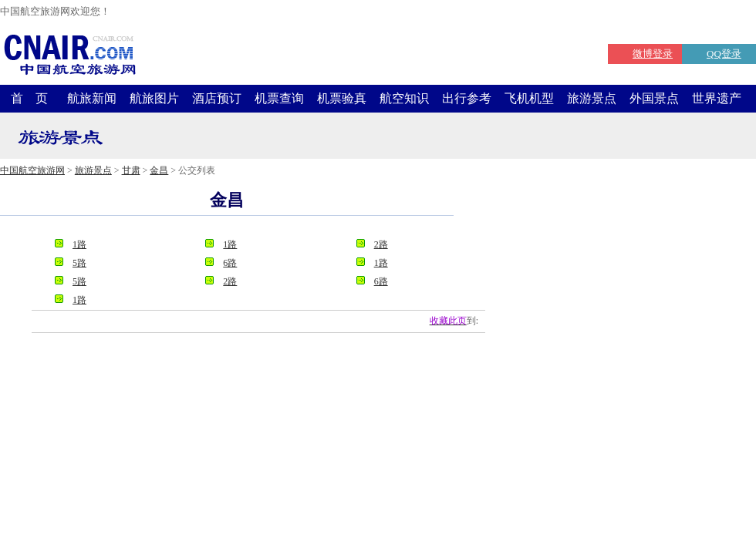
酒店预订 (217, 98)
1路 (79, 244)
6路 (230, 263)
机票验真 (342, 98)
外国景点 (654, 98)
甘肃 (131, 170)
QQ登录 (724, 54)
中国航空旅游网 (32, 170)
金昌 (159, 170)
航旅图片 (154, 98)
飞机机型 (529, 98)
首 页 (29, 98)
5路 (79, 263)
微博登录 (653, 54)
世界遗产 (717, 98)
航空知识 (404, 98)
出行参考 (467, 98)
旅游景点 (592, 98)
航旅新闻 (92, 98)
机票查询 (279, 98)
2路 (381, 244)
